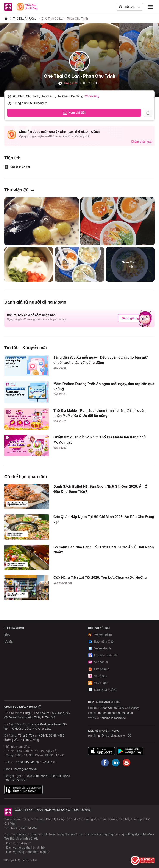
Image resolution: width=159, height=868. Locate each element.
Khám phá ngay (142, 142)
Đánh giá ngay (132, 318)
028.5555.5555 (16, 780)
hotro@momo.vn (26, 769)
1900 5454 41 (25, 762)
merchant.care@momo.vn (116, 713)
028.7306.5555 (37, 776)
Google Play (130, 751)
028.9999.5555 (60, 776)
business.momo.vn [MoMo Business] (114, 718)
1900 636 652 (120, 708)
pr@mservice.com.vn (112, 736)
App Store (101, 751)
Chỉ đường (92, 96)
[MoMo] (6, 19)
